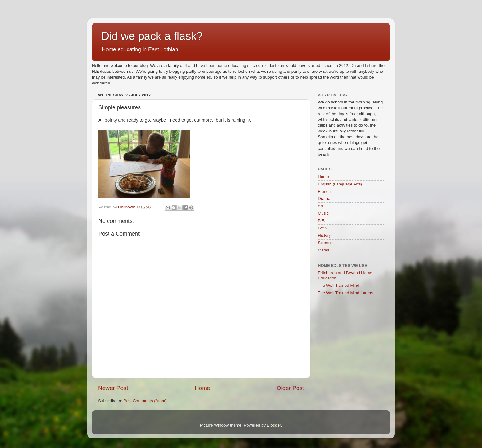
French (324, 191)
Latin (322, 228)
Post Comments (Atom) (145, 401)
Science (325, 243)
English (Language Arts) (340, 184)
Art (320, 206)
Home (202, 388)
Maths (324, 250)
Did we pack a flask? (152, 36)
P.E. (322, 221)
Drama (324, 199)
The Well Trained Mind (339, 285)
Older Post (290, 388)
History (324, 235)
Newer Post (113, 388)
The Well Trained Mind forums (346, 293)
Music (323, 213)
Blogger (274, 425)
